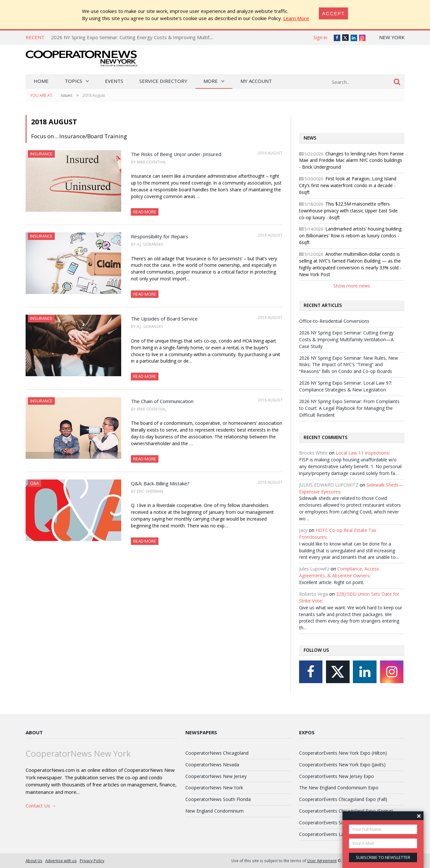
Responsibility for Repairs (160, 236)
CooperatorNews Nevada (212, 765)
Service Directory (163, 81)
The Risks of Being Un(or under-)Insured (176, 154)
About (34, 732)
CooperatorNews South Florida (218, 799)
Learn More (296, 18)
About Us (34, 861)
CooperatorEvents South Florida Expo (339, 823)
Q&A (35, 483)
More (211, 81)
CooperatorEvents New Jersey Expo (337, 776)
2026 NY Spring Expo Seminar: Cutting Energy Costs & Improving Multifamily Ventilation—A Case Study (165, 37)
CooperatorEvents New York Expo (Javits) (342, 765)
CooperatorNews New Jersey (216, 776)
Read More (145, 212)
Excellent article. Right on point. (332, 582)
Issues (67, 95)
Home (41, 81)
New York (392, 37)
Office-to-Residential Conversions (334, 321)
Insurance (41, 154)
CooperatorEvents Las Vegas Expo (335, 834)
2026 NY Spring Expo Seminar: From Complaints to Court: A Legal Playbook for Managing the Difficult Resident (349, 408)
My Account (256, 81)
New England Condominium (215, 811)
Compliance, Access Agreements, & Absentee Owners (339, 572)
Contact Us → (41, 806)
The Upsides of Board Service (164, 319)
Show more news (352, 286)
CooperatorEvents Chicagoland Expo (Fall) (343, 799)
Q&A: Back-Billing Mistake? (160, 483)
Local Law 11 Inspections (362, 453)
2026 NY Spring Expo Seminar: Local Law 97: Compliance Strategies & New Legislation (346, 386)
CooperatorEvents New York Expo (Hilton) (343, 753)
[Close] (333, 13)
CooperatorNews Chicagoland (217, 753)
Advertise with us (61, 861)
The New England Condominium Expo (339, 788)
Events (114, 81)
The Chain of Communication (162, 401)
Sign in (320, 37)
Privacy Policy (92, 861)
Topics (74, 81)
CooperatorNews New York (214, 788)
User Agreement (322, 861)
